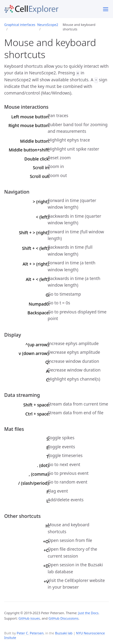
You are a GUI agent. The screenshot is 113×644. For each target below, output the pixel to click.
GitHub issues (29, 618)
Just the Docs (88, 613)
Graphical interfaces (20, 25)
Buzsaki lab (64, 633)
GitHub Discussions (64, 618)
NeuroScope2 (48, 25)
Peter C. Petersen (30, 633)
